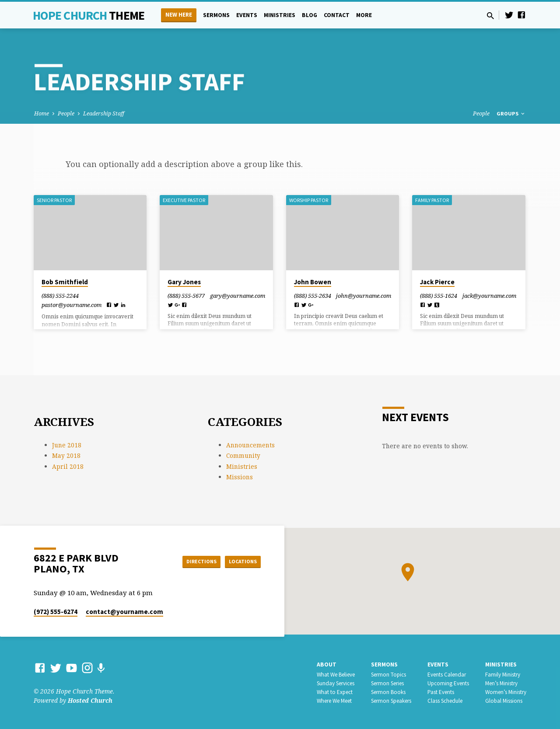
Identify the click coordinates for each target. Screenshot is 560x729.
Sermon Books (388, 692)
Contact (337, 15)
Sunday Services (336, 683)
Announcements (250, 445)
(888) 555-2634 (313, 296)
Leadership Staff (104, 113)
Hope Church (89, 15)
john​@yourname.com (364, 296)
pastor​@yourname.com (72, 305)
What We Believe (336, 675)
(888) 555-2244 (60, 296)
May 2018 (66, 455)
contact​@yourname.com (124, 612)
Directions (190, 561)
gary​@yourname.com (238, 296)
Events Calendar (447, 675)
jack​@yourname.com (489, 296)
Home (42, 113)
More (364, 15)
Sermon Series (387, 683)
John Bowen (313, 282)
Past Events (441, 692)
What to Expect (335, 692)
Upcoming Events (448, 683)
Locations (239, 561)
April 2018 (68, 466)
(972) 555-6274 (56, 612)
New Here (179, 15)
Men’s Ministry (501, 683)
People (66, 113)
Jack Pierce (437, 282)
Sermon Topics (388, 675)
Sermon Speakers (391, 701)
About (327, 664)
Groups (511, 113)
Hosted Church (90, 700)
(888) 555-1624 (439, 296)
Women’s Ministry (506, 692)
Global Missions (504, 701)
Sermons (216, 15)
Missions (240, 477)
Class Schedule (445, 701)
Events (247, 15)
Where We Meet (334, 701)
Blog (310, 15)
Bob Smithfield (65, 282)
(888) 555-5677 (186, 296)
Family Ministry (503, 675)
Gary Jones (184, 282)
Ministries (280, 15)
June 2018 (67, 445)
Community (243, 455)
